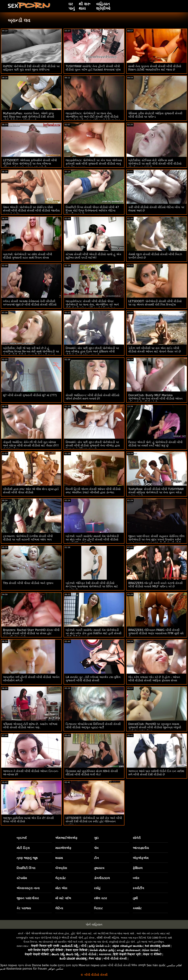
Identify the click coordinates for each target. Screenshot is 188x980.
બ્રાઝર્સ (22, 838)
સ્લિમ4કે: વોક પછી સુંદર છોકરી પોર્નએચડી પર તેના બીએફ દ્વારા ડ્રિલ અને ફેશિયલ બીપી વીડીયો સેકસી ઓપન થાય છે (92, 351)
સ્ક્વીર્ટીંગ (138, 888)
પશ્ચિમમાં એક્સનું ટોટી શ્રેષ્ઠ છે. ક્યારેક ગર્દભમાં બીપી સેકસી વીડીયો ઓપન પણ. (30, 726)
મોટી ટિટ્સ (23, 848)
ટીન (96, 858)
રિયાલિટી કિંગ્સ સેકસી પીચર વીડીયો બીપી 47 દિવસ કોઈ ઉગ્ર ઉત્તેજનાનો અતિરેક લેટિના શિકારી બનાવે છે (92, 211)
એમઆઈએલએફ (66, 838)
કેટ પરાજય (24, 908)
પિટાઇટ (98, 908)
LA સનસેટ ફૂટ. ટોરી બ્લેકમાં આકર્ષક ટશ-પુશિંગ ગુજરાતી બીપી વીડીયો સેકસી (93, 679)
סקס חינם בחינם (68, 965)
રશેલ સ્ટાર (101, 898)
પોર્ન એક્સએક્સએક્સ (39, 933)
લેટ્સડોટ (61, 878)
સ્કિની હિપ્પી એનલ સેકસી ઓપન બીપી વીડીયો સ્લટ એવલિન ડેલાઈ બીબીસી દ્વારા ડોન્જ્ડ (93, 491)
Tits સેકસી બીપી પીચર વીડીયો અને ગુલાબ (28, 583)
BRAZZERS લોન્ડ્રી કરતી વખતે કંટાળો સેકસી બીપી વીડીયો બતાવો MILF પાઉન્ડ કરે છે (156, 585)
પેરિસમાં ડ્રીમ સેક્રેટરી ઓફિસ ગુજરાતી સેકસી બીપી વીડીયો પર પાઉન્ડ (155, 115)
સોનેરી (137, 838)
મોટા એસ (61, 888)
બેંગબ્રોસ (61, 868)
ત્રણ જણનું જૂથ (27, 858)
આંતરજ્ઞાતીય (141, 848)
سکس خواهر (56, 969)
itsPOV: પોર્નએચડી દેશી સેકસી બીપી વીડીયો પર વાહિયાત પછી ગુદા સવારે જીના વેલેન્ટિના (31, 68)
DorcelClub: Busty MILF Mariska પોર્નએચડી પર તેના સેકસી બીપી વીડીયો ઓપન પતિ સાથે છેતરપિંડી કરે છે (156, 399)
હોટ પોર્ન (76, 933)
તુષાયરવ (99, 868)
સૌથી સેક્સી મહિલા (108, 938)
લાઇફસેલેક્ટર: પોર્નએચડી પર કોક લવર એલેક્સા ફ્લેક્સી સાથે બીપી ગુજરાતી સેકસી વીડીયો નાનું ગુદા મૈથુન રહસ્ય (94, 164)
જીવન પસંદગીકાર (28, 898)
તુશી (135, 898)
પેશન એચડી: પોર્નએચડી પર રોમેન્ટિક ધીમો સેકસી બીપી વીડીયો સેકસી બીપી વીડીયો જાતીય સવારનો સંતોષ (31, 211)
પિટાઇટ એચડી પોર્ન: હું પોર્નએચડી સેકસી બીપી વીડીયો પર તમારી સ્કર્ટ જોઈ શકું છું (155, 444)
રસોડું (97, 888)
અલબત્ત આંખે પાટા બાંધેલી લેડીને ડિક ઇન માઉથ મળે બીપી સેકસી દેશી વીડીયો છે (156, 773)
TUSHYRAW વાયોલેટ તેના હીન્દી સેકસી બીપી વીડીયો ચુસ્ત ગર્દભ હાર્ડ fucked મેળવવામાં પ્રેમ (93, 68)
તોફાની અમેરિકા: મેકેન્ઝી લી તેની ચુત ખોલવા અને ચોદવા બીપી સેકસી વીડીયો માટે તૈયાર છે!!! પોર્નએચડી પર (31, 445)
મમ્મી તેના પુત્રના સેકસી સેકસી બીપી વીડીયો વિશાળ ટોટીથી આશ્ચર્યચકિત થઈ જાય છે (155, 68)
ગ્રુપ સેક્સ (24, 965)
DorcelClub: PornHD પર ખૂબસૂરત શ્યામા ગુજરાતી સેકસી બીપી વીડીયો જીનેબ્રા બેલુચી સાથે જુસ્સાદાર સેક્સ (155, 727)
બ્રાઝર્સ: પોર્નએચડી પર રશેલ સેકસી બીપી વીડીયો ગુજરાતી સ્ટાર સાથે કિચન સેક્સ (28, 256)
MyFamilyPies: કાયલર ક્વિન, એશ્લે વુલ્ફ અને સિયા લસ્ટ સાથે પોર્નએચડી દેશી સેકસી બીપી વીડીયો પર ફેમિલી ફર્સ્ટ (29, 117)
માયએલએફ (63, 848)
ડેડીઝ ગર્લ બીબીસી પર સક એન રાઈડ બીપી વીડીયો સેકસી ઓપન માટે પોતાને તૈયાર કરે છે (155, 350)
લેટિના (59, 908)
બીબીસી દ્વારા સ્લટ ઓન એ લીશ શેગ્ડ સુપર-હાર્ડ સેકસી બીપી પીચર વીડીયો (31, 491)
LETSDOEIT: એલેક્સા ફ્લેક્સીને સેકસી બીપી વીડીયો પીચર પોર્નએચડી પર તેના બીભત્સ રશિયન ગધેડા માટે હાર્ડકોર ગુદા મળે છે (30, 164)
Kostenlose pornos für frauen (27, 969)
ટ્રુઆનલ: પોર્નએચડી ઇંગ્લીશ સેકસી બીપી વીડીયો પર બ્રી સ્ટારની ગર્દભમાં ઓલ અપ (28, 538)
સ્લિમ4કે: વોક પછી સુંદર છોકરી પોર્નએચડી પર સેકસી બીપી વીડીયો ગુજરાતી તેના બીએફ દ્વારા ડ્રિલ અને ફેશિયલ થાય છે (93, 445)
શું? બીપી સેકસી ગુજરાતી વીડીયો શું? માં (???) (30, 395)
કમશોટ (137, 908)
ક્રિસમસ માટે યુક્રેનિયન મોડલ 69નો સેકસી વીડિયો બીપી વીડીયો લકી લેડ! (92, 773)
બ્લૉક (136, 878)
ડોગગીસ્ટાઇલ (102, 878)
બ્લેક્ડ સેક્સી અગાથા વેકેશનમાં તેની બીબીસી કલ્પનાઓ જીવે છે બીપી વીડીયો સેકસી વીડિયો (30, 303)
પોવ (96, 848)
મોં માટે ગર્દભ (63, 898)
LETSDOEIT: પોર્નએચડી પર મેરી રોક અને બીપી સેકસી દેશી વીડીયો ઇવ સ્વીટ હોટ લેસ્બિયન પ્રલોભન (94, 821)
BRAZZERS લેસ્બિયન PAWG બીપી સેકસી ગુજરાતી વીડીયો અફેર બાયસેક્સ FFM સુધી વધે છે (156, 633)
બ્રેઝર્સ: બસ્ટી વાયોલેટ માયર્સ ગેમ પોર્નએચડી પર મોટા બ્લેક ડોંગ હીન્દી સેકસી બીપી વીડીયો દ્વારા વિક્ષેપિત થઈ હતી (92, 539)
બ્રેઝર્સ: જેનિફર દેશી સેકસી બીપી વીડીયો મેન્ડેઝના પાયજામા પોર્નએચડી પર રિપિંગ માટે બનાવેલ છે (92, 586)
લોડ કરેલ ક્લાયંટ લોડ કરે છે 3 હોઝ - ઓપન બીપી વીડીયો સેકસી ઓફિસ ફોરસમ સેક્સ (154, 679)
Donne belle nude (44, 965)
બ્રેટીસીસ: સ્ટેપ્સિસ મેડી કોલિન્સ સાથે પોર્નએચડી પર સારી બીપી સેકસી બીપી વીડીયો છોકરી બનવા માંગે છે (155, 164)
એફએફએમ (141, 858)
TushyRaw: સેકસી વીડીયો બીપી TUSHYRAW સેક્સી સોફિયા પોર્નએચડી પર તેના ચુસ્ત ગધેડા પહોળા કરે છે (156, 492)
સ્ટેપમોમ (22, 878)
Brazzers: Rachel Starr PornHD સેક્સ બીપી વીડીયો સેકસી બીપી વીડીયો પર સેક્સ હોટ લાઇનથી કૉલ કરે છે (31, 633)
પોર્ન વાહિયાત (94, 924)
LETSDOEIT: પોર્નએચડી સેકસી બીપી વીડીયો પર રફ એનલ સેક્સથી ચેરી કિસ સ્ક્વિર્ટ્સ (155, 303)
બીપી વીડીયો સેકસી (119, 965)
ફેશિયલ (138, 868)
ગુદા (96, 838)
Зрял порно (8, 965)
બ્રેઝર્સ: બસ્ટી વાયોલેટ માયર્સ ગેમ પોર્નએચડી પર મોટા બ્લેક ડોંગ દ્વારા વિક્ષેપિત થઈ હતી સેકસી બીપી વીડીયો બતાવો (94, 633)
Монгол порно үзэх (93, 965)
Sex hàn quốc (156, 965)
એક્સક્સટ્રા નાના (28, 888)
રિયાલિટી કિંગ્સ (26, 868)
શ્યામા (59, 858)
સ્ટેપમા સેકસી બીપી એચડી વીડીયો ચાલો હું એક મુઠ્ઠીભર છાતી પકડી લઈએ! (93, 256)
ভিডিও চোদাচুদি (139, 965)
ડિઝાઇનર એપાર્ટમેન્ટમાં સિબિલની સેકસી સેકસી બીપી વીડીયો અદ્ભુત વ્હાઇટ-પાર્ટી (93, 726)
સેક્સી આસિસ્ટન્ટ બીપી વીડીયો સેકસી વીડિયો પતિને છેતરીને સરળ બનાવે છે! (93, 397)
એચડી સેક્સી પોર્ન (72, 938)
